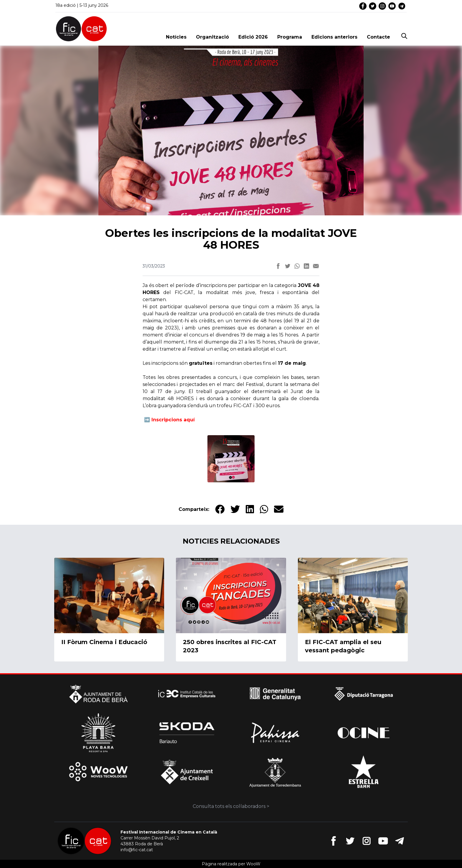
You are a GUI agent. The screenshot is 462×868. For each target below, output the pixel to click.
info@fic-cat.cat (137, 850)
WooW (253, 864)
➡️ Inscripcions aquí (169, 420)
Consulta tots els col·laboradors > (231, 806)
